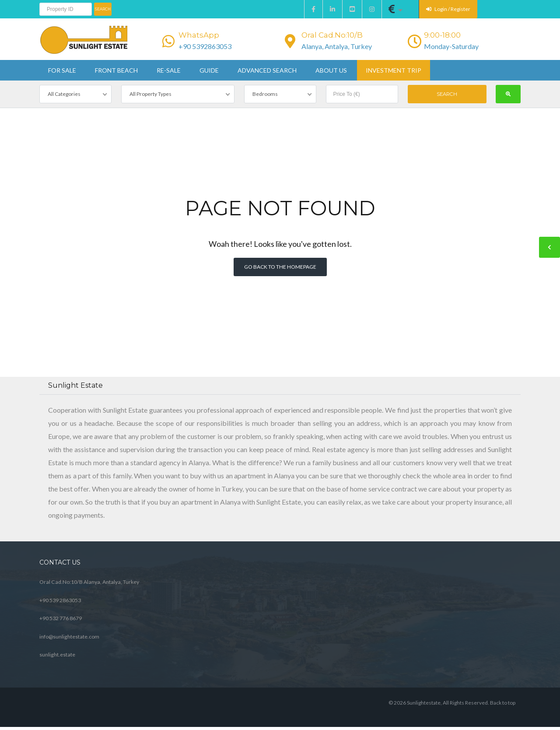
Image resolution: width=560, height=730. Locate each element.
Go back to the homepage (280, 267)
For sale (62, 70)
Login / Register (448, 9)
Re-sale (169, 70)
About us (331, 70)
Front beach (116, 70)
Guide (209, 70)
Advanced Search (267, 70)
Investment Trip (394, 70)
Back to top (503, 703)
